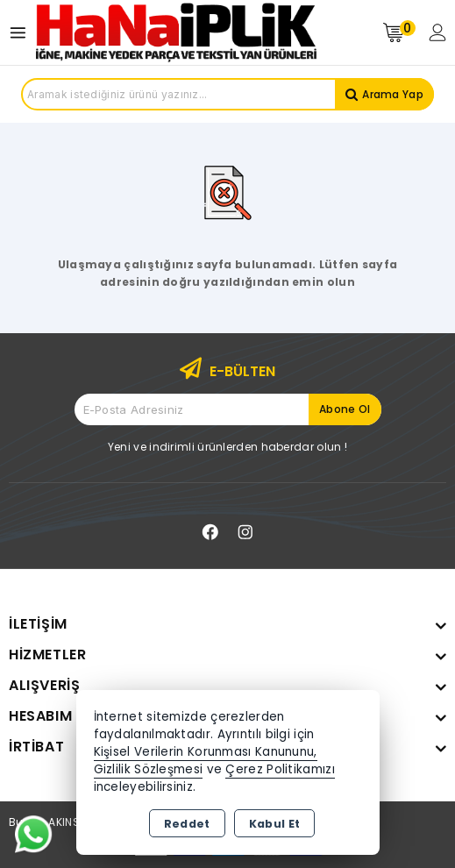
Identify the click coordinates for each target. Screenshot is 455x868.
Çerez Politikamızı (280, 769)
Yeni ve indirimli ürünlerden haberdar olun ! (227, 447)
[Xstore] (176, 32)
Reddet (187, 824)
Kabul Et (274, 824)
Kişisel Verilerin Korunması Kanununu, (206, 752)
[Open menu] (22, 33)
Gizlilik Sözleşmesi (149, 769)
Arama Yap (393, 94)
